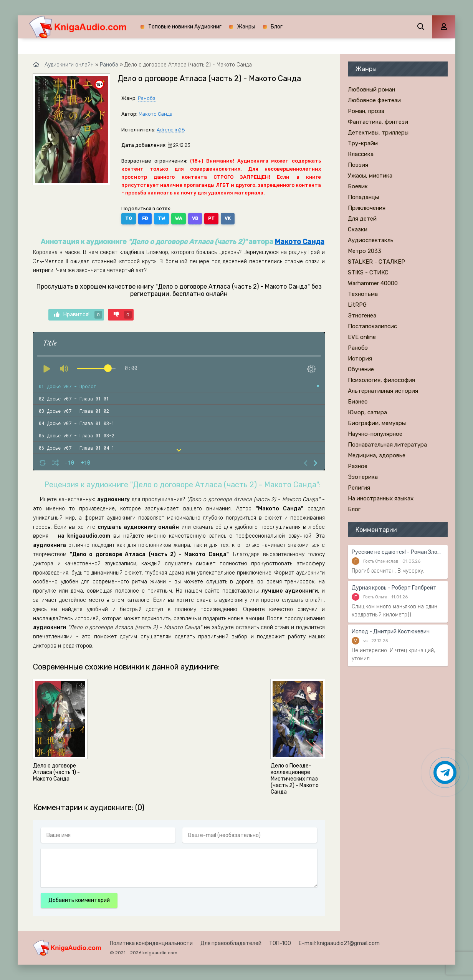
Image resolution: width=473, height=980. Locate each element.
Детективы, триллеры (378, 133)
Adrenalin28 (171, 130)
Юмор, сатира (367, 412)
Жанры (246, 27)
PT (211, 218)
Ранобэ (147, 98)
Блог (277, 27)
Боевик (358, 186)
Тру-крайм (363, 143)
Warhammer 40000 (373, 283)
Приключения (367, 208)
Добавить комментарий (79, 900)
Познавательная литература (387, 445)
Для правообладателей (231, 943)
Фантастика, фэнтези (378, 122)
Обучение (361, 369)
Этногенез (362, 316)
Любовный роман (371, 90)
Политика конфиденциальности (151, 943)
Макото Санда (155, 114)
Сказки (358, 229)
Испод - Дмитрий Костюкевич (391, 632)
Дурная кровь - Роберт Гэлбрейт (394, 588)
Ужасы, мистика (370, 176)
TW (161, 218)
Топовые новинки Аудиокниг (185, 27)
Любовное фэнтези (374, 100)
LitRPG (357, 305)
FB (145, 218)
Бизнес (358, 402)
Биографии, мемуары (377, 423)
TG (129, 218)
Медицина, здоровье (377, 455)
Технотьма (363, 294)
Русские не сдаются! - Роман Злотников (398, 552)
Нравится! (78, 315)
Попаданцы (363, 197)
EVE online (362, 337)
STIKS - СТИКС (368, 272)
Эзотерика (363, 477)
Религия (359, 488)
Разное (358, 466)
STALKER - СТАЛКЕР (376, 262)
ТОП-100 (280, 943)
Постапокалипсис (372, 326)
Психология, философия (381, 380)
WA (179, 218)
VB (195, 218)
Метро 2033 (365, 251)
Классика (361, 154)
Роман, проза (366, 111)
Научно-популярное (375, 434)
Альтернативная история (383, 391)
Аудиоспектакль (371, 240)
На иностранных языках (381, 498)
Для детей (362, 219)
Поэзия (358, 165)
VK (228, 218)
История (360, 359)
